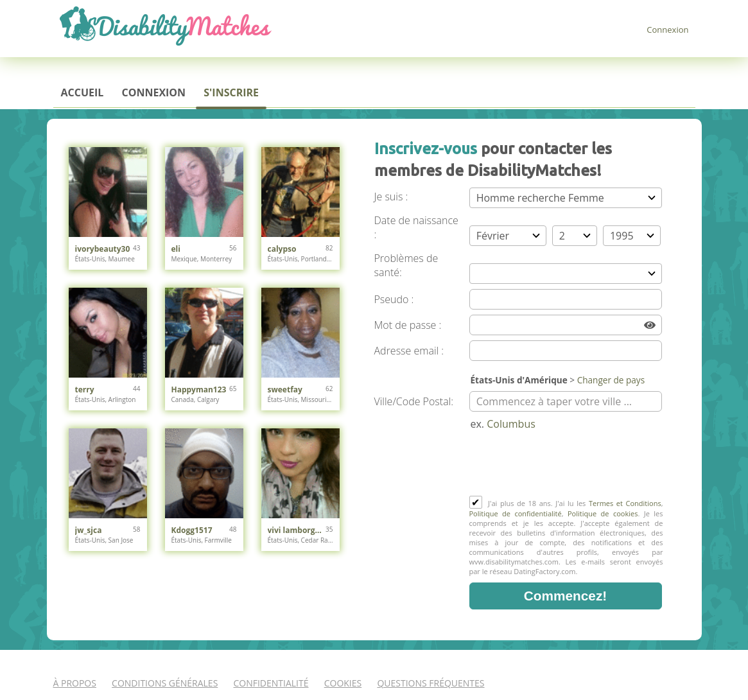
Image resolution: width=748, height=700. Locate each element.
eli (176, 249)
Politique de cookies (603, 513)
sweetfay (285, 389)
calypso (282, 249)
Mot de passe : (408, 325)
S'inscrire (231, 92)
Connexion (667, 30)
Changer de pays (611, 380)
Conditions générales (165, 683)
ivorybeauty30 (103, 249)
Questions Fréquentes (431, 683)
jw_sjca (89, 530)
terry (85, 389)
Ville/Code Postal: (414, 401)
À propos (75, 683)
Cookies (343, 683)
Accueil (83, 92)
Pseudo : (394, 299)
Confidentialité (271, 683)
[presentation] (567, 464)
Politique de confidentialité (516, 513)
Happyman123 (199, 389)
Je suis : (391, 197)
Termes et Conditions (625, 503)
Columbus (511, 424)
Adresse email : (409, 351)
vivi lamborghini (297, 530)
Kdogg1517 (192, 530)
